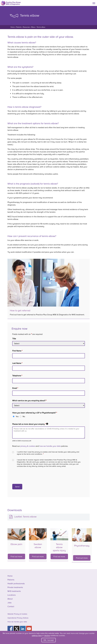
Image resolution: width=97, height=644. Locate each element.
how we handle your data (50, 446)
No (24, 416)
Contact (11, 606)
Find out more (16, 556)
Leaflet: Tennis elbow (25, 517)
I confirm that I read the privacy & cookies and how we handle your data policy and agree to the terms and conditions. (48, 453)
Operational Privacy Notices (18, 618)
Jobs (9, 603)
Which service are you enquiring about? (29, 401)
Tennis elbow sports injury (59, 547)
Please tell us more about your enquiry (30, 424)
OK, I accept (49, 640)
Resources (26, 27)
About (10, 599)
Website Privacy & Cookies (17, 614)
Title (14, 339)
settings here (37, 635)
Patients (19, 27)
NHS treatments (14, 591)
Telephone (17, 376)
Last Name (17, 363)
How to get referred (20, 310)
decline (47, 635)
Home (12, 27)
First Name (17, 351)
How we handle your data (17, 622)
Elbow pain (16, 544)
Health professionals (16, 583)
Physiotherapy (82, 546)
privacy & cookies (28, 446)
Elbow (33, 27)
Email (15, 388)
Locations (12, 595)
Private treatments (15, 587)
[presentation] (30, 476)
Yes (17, 416)
